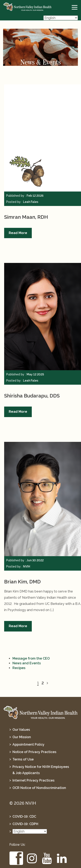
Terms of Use (23, 759)
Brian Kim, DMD (22, 582)
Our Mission (22, 737)
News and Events (27, 663)
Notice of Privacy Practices (34, 752)
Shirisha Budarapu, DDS (32, 396)
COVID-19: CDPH (25, 824)
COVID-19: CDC (24, 817)
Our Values (21, 730)
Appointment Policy (28, 744)
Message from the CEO (31, 658)
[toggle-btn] (75, 7)
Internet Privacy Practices (33, 780)
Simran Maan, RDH (26, 217)
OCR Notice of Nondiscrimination (39, 788)
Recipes (19, 668)
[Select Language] (61, 18)
